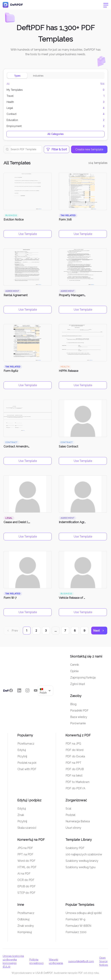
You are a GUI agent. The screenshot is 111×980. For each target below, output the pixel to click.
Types (17, 76)
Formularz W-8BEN (78, 926)
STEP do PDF (26, 893)
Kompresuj (25, 932)
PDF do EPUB (75, 769)
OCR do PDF (26, 880)
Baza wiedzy (79, 717)
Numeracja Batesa (78, 821)
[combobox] (46, 691)
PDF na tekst (74, 776)
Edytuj (22, 750)
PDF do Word (74, 750)
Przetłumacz (26, 744)
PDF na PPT (73, 763)
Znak (21, 815)
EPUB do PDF (27, 886)
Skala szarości (27, 828)
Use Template (28, 234)
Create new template (89, 149)
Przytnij (22, 756)
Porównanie (78, 723)
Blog (73, 704)
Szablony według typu (81, 867)
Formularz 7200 (76, 932)
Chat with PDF (27, 769)
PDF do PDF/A (75, 788)
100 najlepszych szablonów (84, 854)
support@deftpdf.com (81, 961)
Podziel (70, 815)
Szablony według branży (82, 861)
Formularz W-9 (75, 919)
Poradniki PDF (79, 711)
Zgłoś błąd (78, 684)
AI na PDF (24, 874)
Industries (38, 76)
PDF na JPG (73, 744)
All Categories (55, 134)
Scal (68, 809)
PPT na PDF (25, 854)
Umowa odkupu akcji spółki (84, 913)
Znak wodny (26, 926)
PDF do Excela (75, 756)
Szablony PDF (75, 848)
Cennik (75, 665)
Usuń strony (73, 828)
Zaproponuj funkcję (83, 678)
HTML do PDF (27, 867)
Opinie (74, 671)
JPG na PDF (25, 848)
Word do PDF (26, 861)
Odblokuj (23, 919)
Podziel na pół (27, 763)
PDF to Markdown (78, 782)
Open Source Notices (104, 961)
